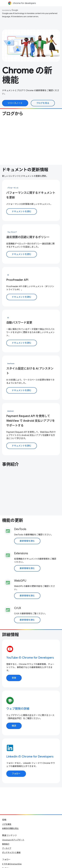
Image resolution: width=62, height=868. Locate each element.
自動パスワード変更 (19, 323)
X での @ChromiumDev (12, 864)
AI (8, 275)
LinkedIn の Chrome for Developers (30, 757)
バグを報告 (7, 824)
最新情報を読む (27, 541)
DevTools (11, 363)
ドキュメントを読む (22, 212)
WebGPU (20, 581)
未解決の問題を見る (10, 828)
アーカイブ (7, 848)
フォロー (16, 774)
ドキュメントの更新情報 (25, 170)
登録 (14, 678)
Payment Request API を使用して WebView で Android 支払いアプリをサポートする (31, 421)
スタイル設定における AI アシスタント (30, 371)
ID (8, 318)
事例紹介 (10, 464)
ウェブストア (12, 232)
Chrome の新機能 (27, 75)
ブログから (13, 114)
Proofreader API (17, 280)
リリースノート (15, 103)
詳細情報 (10, 635)
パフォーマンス (13, 188)
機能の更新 (13, 520)
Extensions (21, 553)
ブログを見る (43, 103)
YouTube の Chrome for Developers (30, 658)
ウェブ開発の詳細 (18, 709)
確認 (14, 726)
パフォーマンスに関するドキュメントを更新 (31, 195)
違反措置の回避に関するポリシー (28, 237)
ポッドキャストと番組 (11, 852)
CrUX (18, 608)
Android (10, 411)
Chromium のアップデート (13, 840)
